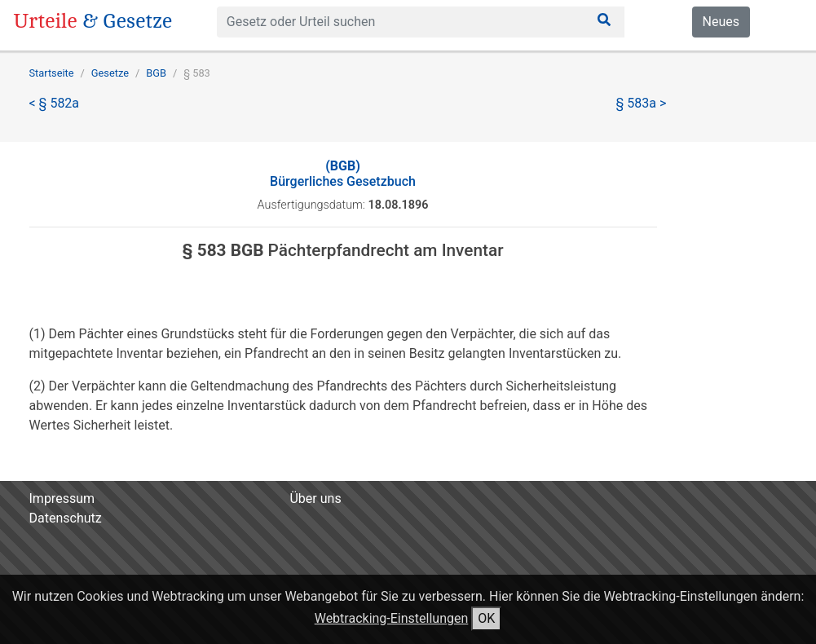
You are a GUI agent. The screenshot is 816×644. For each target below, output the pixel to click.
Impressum (62, 498)
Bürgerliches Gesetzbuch (343, 174)
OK (486, 618)
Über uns (315, 498)
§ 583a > (642, 103)
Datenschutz (66, 518)
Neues (721, 22)
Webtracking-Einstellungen (392, 618)
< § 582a (55, 103)
